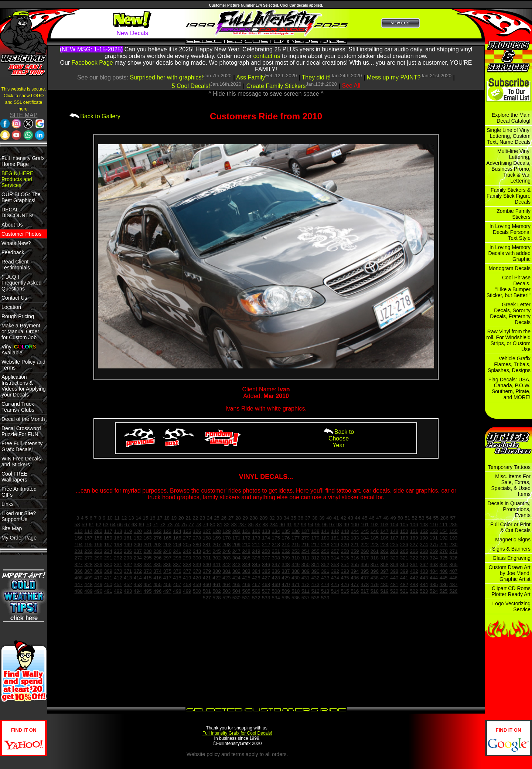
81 (220, 525)
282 (98, 531)
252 (286, 551)
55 (436, 518)
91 (289, 525)
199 (128, 545)
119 (128, 531)
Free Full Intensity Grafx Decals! (22, 446)
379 (207, 571)
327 (79, 564)
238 (147, 551)
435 (345, 578)
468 (266, 584)
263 (394, 551)
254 (306, 551)
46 (372, 518)
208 (226, 545)
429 (286, 578)
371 (128, 571)
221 (355, 545)
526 (453, 591)
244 (207, 551)
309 (286, 558)
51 (407, 518)
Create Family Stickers (276, 86)
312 (315, 558)
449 (98, 584)
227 (414, 545)
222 (365, 545)
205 (187, 545)
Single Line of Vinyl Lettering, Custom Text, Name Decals (509, 136)
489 (88, 591)
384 (256, 571)
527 (207, 598)
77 (191, 525)
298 (177, 558)
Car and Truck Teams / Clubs (18, 407)
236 (128, 551)
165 (167, 538)
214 (286, 545)
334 (147, 564)
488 (79, 591)
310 (296, 558)
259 (355, 551)
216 (306, 545)
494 (138, 591)
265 (404, 551)
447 (79, 584)
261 (375, 551)
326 (453, 558)
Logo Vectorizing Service (511, 606)
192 (444, 538)
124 (177, 531)
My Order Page (19, 538)
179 (315, 538)
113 (79, 531)
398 (394, 571)
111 (443, 525)
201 (147, 545)
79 (206, 525)
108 (424, 525)
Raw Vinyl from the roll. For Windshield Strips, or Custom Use (508, 340)
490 (98, 591)
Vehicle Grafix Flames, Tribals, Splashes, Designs (509, 364)
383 (246, 571)
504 (236, 591)
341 (216, 564)
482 (404, 584)
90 (282, 525)
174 (266, 538)
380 (216, 571)
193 (453, 538)
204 (177, 545)
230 (453, 545)
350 (306, 564)
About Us (12, 225)
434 (335, 578)
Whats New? (16, 243)
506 (256, 591)
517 (365, 591)
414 (138, 578)
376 (177, 571)
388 (296, 571)
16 (153, 518)
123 (167, 531)
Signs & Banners (511, 549)
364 (444, 564)
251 (276, 551)
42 (343, 518)
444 (434, 578)
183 (355, 538)
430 (296, 578)
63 (106, 525)
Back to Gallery (95, 116)
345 (256, 564)
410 (98, 578)
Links (8, 504)
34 (287, 518)
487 (453, 584)
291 (108, 558)
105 (404, 525)
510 (296, 591)
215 (296, 545)
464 (226, 584)
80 (213, 525)
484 (424, 584)
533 (266, 598)
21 (188, 518)
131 (246, 531)
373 (147, 571)
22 (195, 518)
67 (127, 525)
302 (216, 558)
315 (345, 558)
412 (118, 578)
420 (197, 578)
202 (157, 545)
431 (306, 578)
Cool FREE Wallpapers (14, 477)
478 (365, 584)
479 (375, 584)
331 (118, 564)
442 (414, 578)
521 (404, 591)
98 (339, 525)
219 (335, 545)
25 (217, 518)
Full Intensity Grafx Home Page (23, 161)
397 (384, 571)
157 (88, 538)
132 (256, 531)
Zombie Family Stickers (514, 214)
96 (325, 525)
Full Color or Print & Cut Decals (510, 527)
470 (286, 584)
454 (147, 584)
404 (434, 571)
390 (315, 571)
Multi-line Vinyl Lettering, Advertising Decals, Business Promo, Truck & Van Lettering (508, 166)
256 (325, 551)
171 (236, 538)
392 (335, 571)
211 (256, 545)
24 (210, 518)
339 (197, 564)
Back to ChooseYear (339, 438)
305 (246, 558)
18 (167, 518)
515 (345, 591)
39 (322, 518)
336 (167, 564)
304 (236, 558)
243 (197, 551)
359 (394, 564)
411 (108, 578)
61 (91, 525)
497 (167, 591)
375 (167, 571)
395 (365, 571)
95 (318, 525)
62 (98, 525)
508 (276, 591)
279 (306, 538)
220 (345, 545)
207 (216, 545)
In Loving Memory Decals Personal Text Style (510, 232)
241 (177, 551)
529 (226, 598)
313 (325, 558)
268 (424, 551)
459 (197, 584)
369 (108, 571)
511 (306, 591)
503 (226, 591)
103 (384, 525)
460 (207, 584)
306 (256, 558)
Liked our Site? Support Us (19, 516)
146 (375, 531)
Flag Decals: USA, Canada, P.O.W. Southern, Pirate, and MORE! (509, 388)
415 (147, 578)
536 (296, 598)
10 (110, 518)
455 (157, 584)
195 (88, 545)
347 (276, 564)
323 (424, 558)
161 (128, 538)
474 (325, 584)
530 (236, 598)
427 (266, 578)
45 (365, 518)
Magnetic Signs (513, 540)
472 (306, 584)
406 (444, 571)
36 (301, 518)
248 (246, 551)
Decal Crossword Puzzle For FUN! (21, 431)
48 (386, 518)
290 (98, 558)
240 (167, 551)
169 (216, 538)
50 (400, 518)
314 (335, 558)
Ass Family (250, 77)
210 (246, 545)
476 (345, 584)
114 (88, 531)
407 (453, 571)
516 (355, 591)
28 (238, 518)
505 (246, 591)
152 (424, 531)
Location (11, 307)
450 (108, 584)
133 (266, 531)
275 (434, 545)
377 (187, 571)
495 (147, 591)
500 (197, 591)
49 (393, 518)
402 (414, 571)
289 (263, 518)
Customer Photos (21, 234)
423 (226, 578)
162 (138, 538)
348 (286, 564)
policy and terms (225, 754)
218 (325, 545)
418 (177, 578)
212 (266, 545)
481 (394, 584)
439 (384, 578)
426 (256, 578)
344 (246, 564)
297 (167, 558)
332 (128, 564)
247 (236, 551)
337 (177, 564)
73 (170, 525)
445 (444, 578)
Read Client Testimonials (16, 265)
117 (108, 531)
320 (394, 558)
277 (187, 538)
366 (79, 571)
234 (108, 551)
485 (434, 584)
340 (207, 564)
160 (118, 538)
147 (384, 531)
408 (79, 578)
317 (365, 558)
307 (266, 558)
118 (118, 531)
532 (256, 598)
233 (98, 551)
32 (272, 518)
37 (308, 518)
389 (306, 571)
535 (286, 598)
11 (117, 518)
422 (216, 578)
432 (315, 578)
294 (138, 558)
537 (306, 598)
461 (216, 584)
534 (276, 598)
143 (345, 531)
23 (203, 518)
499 (187, 591)
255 (315, 551)
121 (147, 531)
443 (424, 578)
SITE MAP (24, 115)
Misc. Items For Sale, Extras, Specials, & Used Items (511, 485)
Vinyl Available (19, 350)
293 (128, 558)
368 (98, 571)
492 (118, 591)
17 (160, 518)
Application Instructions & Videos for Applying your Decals (24, 386)
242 (187, 551)
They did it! (316, 77)
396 (375, 571)
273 (88, 558)
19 (174, 518)
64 (113, 525)
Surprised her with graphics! (166, 77)
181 (335, 538)
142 (335, 531)
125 (187, 531)
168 (207, 538)
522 (414, 591)
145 (365, 531)
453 (138, 584)
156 (79, 538)
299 (187, 558)
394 (355, 571)
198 (118, 545)
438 (375, 578)
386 (276, 571)
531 (246, 598)
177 (296, 538)
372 (138, 571)
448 (88, 584)
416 (157, 578)
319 (384, 558)
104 (394, 525)
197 (108, 545)
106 (414, 525)
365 (453, 564)
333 (138, 564)
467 (256, 584)
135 (286, 531)
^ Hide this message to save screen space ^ (266, 94)
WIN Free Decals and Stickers (21, 462)
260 (365, 551)
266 (414, 551)
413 (128, 578)
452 (128, 584)
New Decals (132, 33)
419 (187, 578)
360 (404, 564)
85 (251, 525)
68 (134, 525)
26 (224, 518)
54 (429, 518)
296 (157, 558)
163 (147, 538)
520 (394, 591)
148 (394, 531)
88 (265, 525)
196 (98, 545)
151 (414, 531)
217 (315, 545)
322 (414, 558)
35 (294, 518)
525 (444, 591)
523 (424, 591)
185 (375, 538)
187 (394, 538)
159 (108, 538)
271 (453, 551)
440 (394, 578)
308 (276, 558)
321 (404, 558)
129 (226, 531)
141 (325, 531)
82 (227, 525)
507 (266, 591)
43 (350, 518)
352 (325, 564)
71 (156, 525)
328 (88, 564)
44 (357, 518)
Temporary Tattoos (509, 467)
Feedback (13, 252)
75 (184, 525)
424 (236, 578)
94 (311, 525)
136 (296, 531)
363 (434, 564)
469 (276, 584)
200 (138, 545)
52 (415, 518)
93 (303, 525)
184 (365, 538)
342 (226, 564)
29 (245, 518)
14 (138, 518)
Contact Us (14, 298)
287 (242, 525)
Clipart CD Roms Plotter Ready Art (511, 591)
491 (108, 591)
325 (444, 558)
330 (108, 564)
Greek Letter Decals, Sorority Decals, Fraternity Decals (510, 313)
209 (236, 545)
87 (258, 525)
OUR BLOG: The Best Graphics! (21, 197)
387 (286, 571)
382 (236, 571)
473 (315, 584)
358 (384, 564)
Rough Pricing (18, 316)
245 (216, 551)
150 (404, 531)
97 (332, 525)
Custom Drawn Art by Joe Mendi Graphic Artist (509, 573)
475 (335, 584)
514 (335, 591)
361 (414, 564)
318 (375, 558)
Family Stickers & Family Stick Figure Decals (509, 196)
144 (355, 531)
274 (424, 545)
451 (118, 584)
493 (128, 591)
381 (226, 571)
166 (177, 538)
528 (216, 598)
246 (226, 551)
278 (197, 538)
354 (345, 564)
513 (325, 591)
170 (226, 538)
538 (315, 598)
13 (131, 518)
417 (167, 578)
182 (345, 538)
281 (207, 545)
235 (118, 551)
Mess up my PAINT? (394, 77)
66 (120, 525)
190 (424, 538)
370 (118, 571)
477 (355, 584)
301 (207, 558)
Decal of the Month (23, 419)
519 (384, 591)
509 (286, 591)
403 (424, 571)
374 (157, 571)
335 (157, 564)
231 (79, 551)
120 (138, 531)
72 (163, 525)
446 (453, 578)
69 (141, 525)
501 (207, 591)
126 (197, 531)
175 (276, 538)
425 (246, 578)
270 (444, 551)
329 (98, 564)
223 (375, 545)
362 (424, 564)
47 (379, 518)
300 (197, 558)
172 (246, 538)
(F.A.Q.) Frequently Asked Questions (21, 283)
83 (234, 525)
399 (404, 571)
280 (197, 545)
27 (231, 518)
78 (198, 525)
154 (444, 531)
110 (434, 525)
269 (434, 551)
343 (236, 564)
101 (365, 525)
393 (345, 571)
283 (236, 531)
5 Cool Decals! (191, 86)
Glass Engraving (511, 558)
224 (384, 545)
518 (375, 591)
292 (118, 558)
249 (256, 551)
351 (315, 564)
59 (84, 525)
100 (355, 525)
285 (453, 525)
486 (444, 584)
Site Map (12, 528)
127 (207, 531)
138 (315, 531)
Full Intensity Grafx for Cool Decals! (237, 733)
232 (88, 551)
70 (148, 525)
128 (216, 531)
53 (422, 518)
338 (187, 564)
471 (296, 584)
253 (296, 551)
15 (145, 518)
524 (434, 591)
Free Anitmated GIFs (19, 492)
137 (306, 531)
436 (355, 578)
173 (256, 538)
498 (177, 591)
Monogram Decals (509, 268)
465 (236, 584)
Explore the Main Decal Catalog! (511, 118)
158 (98, 538)
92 (296, 525)
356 (365, 564)
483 (414, 584)
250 (266, 551)
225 (394, 545)
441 (404, 578)
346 (266, 564)
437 (365, 578)
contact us (267, 56)
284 (274, 525)
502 (216, 591)
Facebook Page (92, 63)
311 (306, 558)
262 (384, 551)
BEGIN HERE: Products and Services (18, 179)
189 (414, 538)
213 (276, 545)
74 (177, 525)
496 (157, 591)
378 (197, 571)
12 (124, 518)
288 (254, 518)
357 (375, 564)
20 (181, 518)
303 (226, 558)
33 (279, 518)
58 (77, 525)
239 (157, 551)
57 (453, 518)
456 (167, 584)
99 (346, 525)
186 (384, 538)
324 (434, 558)
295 (147, 558)
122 (157, 531)
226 (404, 545)
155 (453, 531)
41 (336, 518)
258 (345, 551)
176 (286, 538)
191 (434, 538)
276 (157, 538)
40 (329, 518)
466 (246, 584)
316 (355, 558)
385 (266, 571)
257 (335, 551)
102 (375, 525)
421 (207, 578)
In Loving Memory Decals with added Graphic (509, 253)
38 (315, 518)
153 (434, 531)
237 (138, 551)
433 (325, 578)
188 (404, 538)
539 (325, 598)
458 (187, 584)
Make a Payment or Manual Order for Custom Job (21, 331)
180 (325, 538)
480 (384, 584)
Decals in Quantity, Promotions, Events (509, 509)
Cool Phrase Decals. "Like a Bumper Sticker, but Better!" (509, 286)
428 (276, 578)
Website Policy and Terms (23, 365)
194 (79, 545)
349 (296, 564)
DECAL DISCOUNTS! (17, 212)
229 (444, 545)
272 (79, 558)
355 (355, 564)
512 (315, 591)
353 (335, 564)
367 (88, 571)
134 (276, 531)
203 (167, 545)
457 (177, 584)
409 (88, 578)
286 (444, 518)
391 (325, 571)
